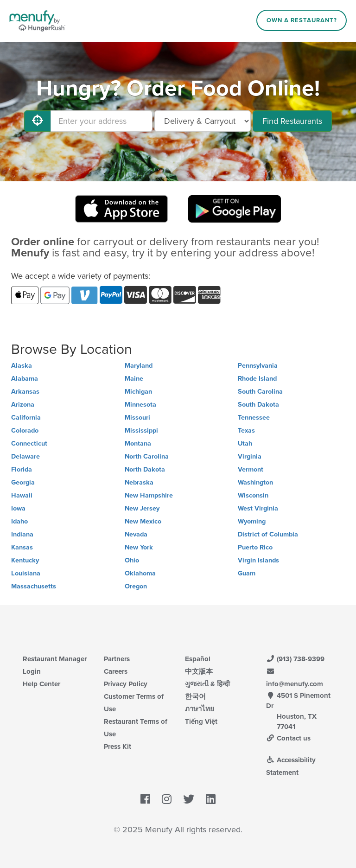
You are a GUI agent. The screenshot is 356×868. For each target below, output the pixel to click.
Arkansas (25, 392)
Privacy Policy (126, 684)
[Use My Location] (38, 121)
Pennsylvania (258, 366)
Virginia (250, 456)
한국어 (195, 696)
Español (198, 659)
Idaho (19, 521)
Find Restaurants (292, 121)
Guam (247, 573)
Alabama (25, 379)
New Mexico (143, 521)
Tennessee (254, 418)
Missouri (137, 418)
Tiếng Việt (201, 721)
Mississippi (141, 431)
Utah (245, 444)
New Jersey (142, 508)
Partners (117, 659)
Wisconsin (253, 495)
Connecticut (29, 444)
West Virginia (258, 508)
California (26, 418)
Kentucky (25, 560)
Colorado (25, 431)
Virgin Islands (258, 560)
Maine (134, 379)
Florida (22, 469)
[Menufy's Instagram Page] (167, 799)
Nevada (136, 534)
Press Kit (118, 747)
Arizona (23, 405)
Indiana (22, 534)
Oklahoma (140, 573)
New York (139, 547)
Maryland (139, 366)
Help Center (41, 684)
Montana (138, 444)
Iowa (18, 508)
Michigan (138, 392)
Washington (255, 482)
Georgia (23, 482)
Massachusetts (34, 586)
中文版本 (199, 671)
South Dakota (258, 405)
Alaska (22, 366)
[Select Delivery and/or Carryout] (203, 121)
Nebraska (139, 482)
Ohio (132, 560)
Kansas (22, 547)
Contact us (288, 738)
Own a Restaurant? (302, 20)
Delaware (25, 456)
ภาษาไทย (200, 709)
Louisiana (26, 573)
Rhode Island (257, 379)
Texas (246, 431)
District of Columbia (268, 534)
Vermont (251, 469)
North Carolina (147, 456)
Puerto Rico (255, 547)
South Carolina (260, 392)
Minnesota (140, 405)
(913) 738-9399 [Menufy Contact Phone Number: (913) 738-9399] (295, 659)
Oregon (136, 586)
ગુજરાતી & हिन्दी (207, 684)
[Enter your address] (102, 121)
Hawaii (22, 495)
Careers (116, 671)
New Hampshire (149, 495)
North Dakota (145, 469)
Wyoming (252, 521)
